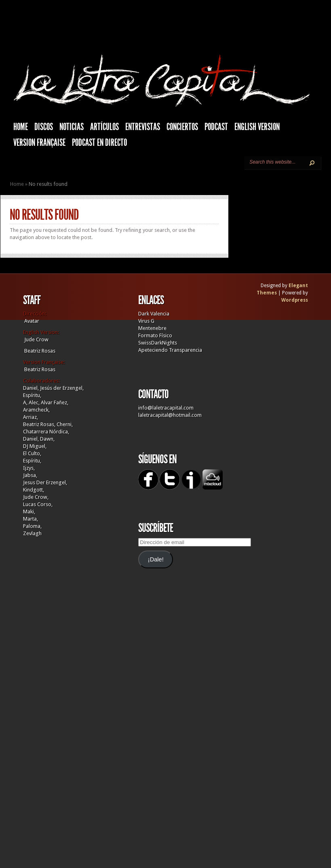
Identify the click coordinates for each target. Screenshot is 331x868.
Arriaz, (31, 417)
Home (17, 184)
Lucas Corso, (38, 504)
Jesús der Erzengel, (62, 388)
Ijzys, (29, 468)
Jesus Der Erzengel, (45, 482)
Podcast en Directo (99, 143)
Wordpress (295, 300)
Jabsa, (30, 475)
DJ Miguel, (35, 446)
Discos (44, 127)
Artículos (104, 127)
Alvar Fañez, (55, 402)
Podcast (216, 127)
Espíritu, (32, 395)
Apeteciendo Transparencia (170, 350)
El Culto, (32, 453)
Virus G (146, 321)
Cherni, (65, 424)
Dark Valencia (154, 314)
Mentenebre (152, 328)
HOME (21, 127)
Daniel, (31, 388)
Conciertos (182, 127)
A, (25, 402)
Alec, (34, 402)
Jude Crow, (36, 497)
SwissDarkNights (158, 343)
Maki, (29, 512)
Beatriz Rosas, (40, 424)
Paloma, (32, 526)
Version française (39, 143)
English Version (257, 127)
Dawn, (47, 439)
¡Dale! (156, 559)
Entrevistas (143, 127)
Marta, (31, 519)
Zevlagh (32, 533)
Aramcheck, (36, 410)
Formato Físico (155, 335)
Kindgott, (34, 490)
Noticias (72, 127)
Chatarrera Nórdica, (46, 432)
